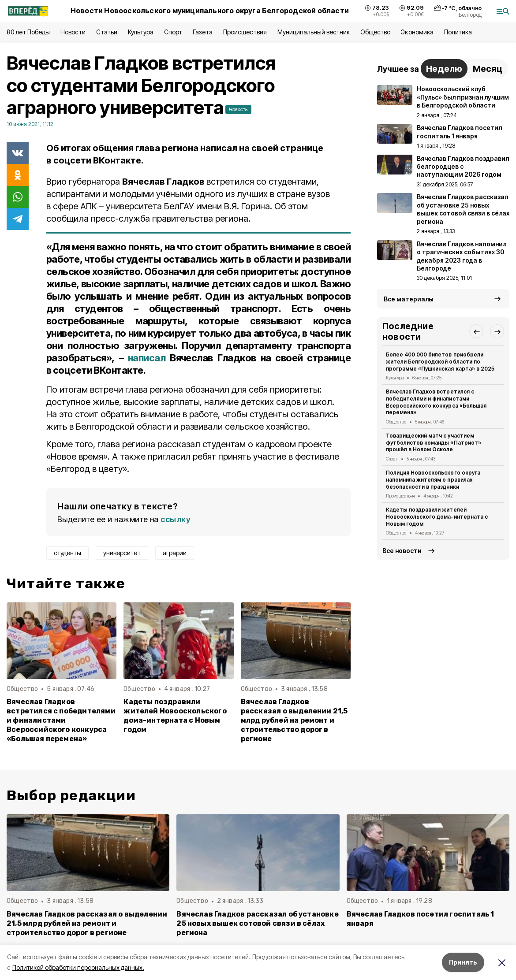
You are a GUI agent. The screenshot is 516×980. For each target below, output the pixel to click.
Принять (463, 962)
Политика (458, 32)
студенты (67, 553)
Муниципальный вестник (314, 32)
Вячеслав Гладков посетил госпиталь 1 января (421, 919)
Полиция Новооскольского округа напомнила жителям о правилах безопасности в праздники (433, 480)
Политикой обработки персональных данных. (78, 967)
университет (122, 553)
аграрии (175, 553)
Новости (73, 32)
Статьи (107, 32)
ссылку (176, 519)
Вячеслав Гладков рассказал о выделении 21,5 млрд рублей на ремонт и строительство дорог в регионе (294, 720)
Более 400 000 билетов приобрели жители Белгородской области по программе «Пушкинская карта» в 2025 (440, 362)
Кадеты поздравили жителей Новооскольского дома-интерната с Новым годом (175, 716)
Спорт (173, 32)
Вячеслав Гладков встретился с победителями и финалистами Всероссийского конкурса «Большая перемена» (61, 720)
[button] (476, 331)
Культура (141, 32)
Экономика (417, 32)
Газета (203, 32)
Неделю (444, 69)
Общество (375, 32)
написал (147, 358)
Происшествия (245, 32)
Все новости (402, 551)
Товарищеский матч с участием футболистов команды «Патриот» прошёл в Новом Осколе (434, 443)
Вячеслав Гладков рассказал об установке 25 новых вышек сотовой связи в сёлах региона (258, 923)
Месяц (488, 69)
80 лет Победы (28, 32)
